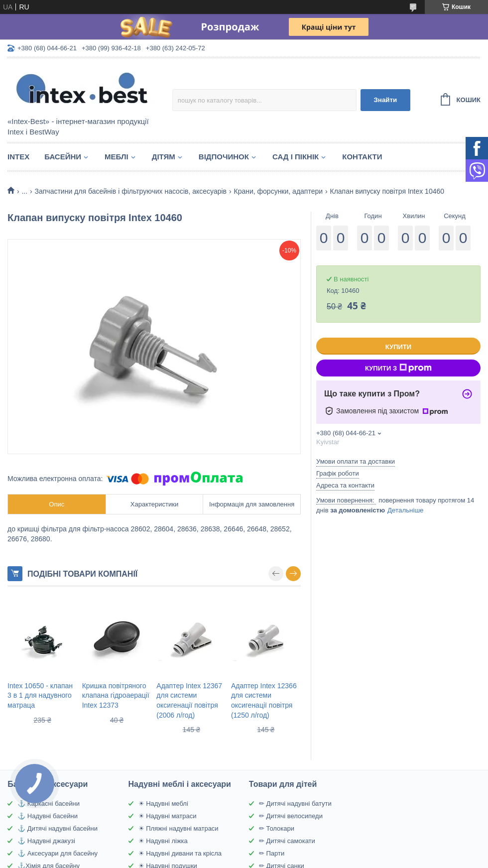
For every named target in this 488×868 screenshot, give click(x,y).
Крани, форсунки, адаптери (278, 191)
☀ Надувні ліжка (163, 841)
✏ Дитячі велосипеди (291, 816)
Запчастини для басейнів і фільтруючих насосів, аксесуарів (131, 191)
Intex (18, 157)
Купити (398, 347)
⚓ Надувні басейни (48, 816)
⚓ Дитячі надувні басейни (58, 828)
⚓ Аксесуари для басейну (58, 853)
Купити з (398, 368)
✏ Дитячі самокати (287, 841)
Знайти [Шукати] (385, 100)
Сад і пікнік (296, 157)
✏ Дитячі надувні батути (295, 804)
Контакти (362, 157)
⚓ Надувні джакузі (46, 841)
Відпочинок (224, 157)
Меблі (117, 157)
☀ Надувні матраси (168, 816)
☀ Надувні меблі (163, 804)
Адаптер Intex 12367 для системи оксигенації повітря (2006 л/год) (189, 700)
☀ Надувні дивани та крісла (180, 853)
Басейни (63, 157)
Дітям (164, 157)
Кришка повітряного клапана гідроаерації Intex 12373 (116, 695)
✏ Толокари (277, 828)
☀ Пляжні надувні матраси (179, 828)
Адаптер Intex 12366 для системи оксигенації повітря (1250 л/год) (264, 700)
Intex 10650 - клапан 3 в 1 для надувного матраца (40, 695)
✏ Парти (272, 853)
